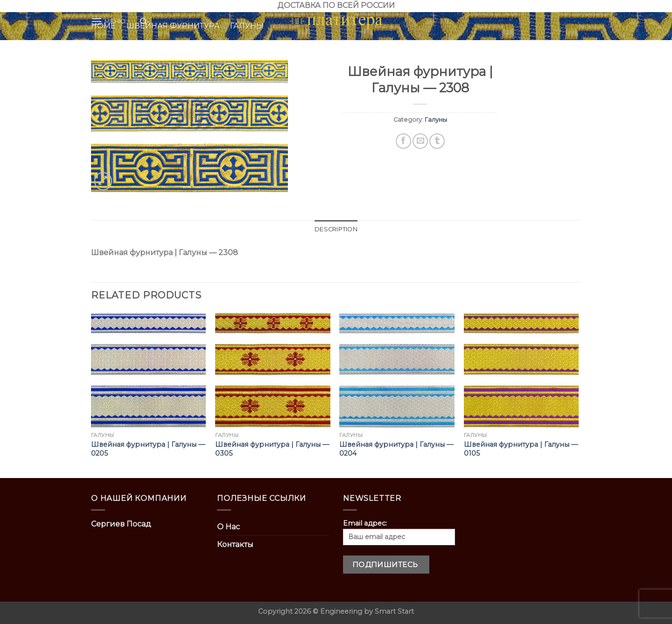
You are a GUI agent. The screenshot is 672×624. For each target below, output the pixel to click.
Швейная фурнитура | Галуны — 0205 (148, 449)
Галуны (436, 120)
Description (336, 229)
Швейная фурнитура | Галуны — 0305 (272, 449)
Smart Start (394, 611)
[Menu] (108, 21)
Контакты (235, 544)
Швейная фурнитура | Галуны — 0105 (521, 449)
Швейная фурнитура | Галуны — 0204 (396, 449)
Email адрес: (399, 532)
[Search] (143, 21)
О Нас (228, 527)
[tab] (336, 229)
